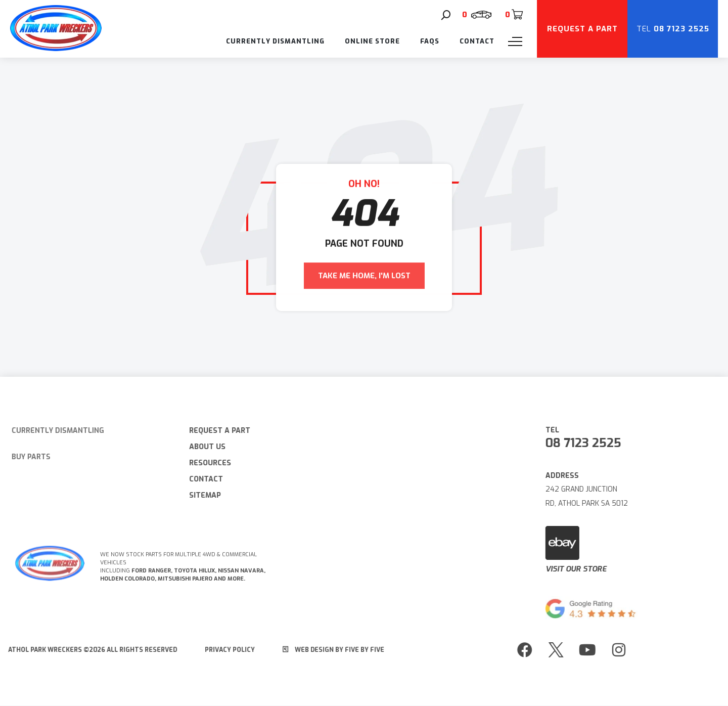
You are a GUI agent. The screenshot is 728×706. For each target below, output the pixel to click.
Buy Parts (26, 457)
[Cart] (514, 15)
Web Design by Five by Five (329, 650)
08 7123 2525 (588, 443)
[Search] (446, 15)
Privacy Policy (225, 650)
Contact (477, 41)
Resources (206, 463)
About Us (203, 447)
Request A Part (215, 431)
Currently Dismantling (275, 41)
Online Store (372, 41)
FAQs (430, 41)
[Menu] (515, 41)
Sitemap (200, 495)
